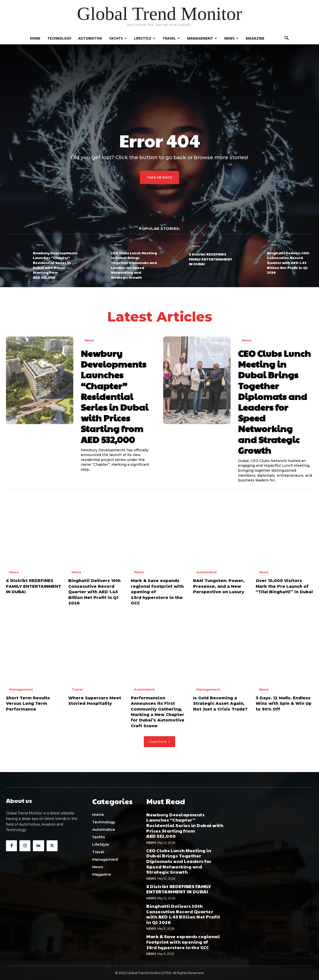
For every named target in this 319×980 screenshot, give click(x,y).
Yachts (118, 38)
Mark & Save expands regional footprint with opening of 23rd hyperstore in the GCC (183, 942)
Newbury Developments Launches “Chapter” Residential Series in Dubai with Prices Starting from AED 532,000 (55, 265)
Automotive (90, 38)
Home (35, 38)
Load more (159, 743)
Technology (59, 38)
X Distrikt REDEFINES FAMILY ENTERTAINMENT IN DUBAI (211, 259)
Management (202, 38)
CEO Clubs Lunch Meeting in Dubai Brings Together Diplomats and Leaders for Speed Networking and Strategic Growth (134, 265)
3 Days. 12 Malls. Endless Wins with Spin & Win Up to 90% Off (284, 705)
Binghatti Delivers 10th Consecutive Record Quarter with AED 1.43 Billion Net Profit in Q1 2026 (288, 262)
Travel (171, 38)
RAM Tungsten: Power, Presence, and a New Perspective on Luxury (219, 588)
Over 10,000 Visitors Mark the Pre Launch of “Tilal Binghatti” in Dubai (284, 588)
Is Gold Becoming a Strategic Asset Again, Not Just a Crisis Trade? (220, 705)
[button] (287, 39)
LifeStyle (145, 38)
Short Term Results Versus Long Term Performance (28, 705)
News (231, 38)
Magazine (255, 38)
